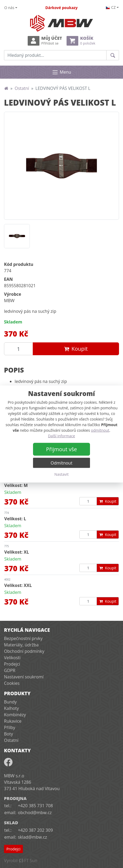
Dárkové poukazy (61, 8)
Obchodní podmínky (24, 651)
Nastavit (61, 474)
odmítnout (100, 430)
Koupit (76, 349)
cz (111, 7)
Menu (62, 72)
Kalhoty (11, 708)
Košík (81, 41)
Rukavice (13, 721)
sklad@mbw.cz (32, 837)
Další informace (61, 436)
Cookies (12, 683)
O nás (9, 8)
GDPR (10, 670)
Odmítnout (61, 463)
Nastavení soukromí (24, 677)
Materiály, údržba (21, 645)
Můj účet (45, 41)
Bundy (10, 702)
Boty (9, 734)
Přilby (10, 727)
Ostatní (22, 88)
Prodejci (12, 664)
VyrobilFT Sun (21, 861)
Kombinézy (15, 715)
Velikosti (12, 658)
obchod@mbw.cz (35, 813)
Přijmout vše (61, 449)
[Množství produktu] (19, 349)
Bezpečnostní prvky (23, 638)
